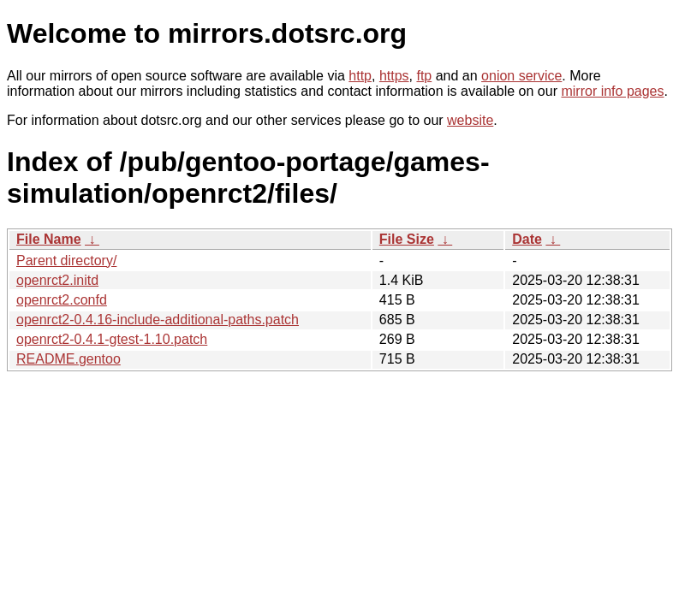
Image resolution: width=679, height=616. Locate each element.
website (470, 120)
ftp (424, 76)
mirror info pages (612, 91)
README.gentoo (68, 359)
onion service (521, 76)
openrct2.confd (62, 300)
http (360, 76)
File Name (49, 239)
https (394, 76)
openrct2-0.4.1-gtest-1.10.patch (112, 339)
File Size (407, 239)
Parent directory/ (66, 261)
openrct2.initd (57, 280)
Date (527, 239)
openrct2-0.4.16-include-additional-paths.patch (158, 320)
